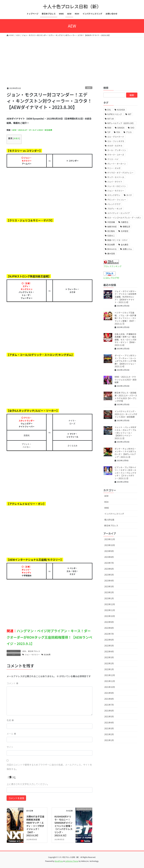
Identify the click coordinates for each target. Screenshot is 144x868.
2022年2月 (109, 663)
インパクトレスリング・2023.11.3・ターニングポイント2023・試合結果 (126, 414)
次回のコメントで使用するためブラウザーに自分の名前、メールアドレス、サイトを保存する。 (49, 767)
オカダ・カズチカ (115, 146)
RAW (109, 128)
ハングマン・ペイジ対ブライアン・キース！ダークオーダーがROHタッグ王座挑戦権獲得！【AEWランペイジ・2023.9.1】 (49, 637)
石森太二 (111, 236)
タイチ (129, 195)
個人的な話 (109, 520)
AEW (89, 88)
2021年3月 (109, 728)
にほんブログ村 (111, 278)
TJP (109, 132)
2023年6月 (109, 569)
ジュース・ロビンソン (117, 186)
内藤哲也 (125, 222)
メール (11, 734)
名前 (10, 720)
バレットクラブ (114, 204)
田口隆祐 (111, 231)
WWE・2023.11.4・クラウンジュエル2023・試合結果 (126, 380)
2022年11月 (110, 610)
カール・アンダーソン (117, 150)
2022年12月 (110, 604)
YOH (118, 132)
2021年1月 (109, 740)
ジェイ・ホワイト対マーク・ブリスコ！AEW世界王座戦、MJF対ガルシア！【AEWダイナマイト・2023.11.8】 (126, 297)
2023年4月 (109, 581)
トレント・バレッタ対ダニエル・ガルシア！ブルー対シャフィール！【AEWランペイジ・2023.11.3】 (125, 433)
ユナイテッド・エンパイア (119, 213)
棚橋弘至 (126, 227)
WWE (107, 508)
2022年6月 (109, 640)
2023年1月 (109, 598)
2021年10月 (110, 687)
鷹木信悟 (111, 254)
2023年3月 (109, 586)
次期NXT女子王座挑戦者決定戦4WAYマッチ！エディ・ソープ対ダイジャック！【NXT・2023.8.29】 (35, 826)
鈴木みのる (112, 249)
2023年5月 (109, 575)
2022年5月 (109, 646)
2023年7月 (109, 563)
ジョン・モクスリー (32, 654)
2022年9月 (109, 622)
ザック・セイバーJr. (116, 177)
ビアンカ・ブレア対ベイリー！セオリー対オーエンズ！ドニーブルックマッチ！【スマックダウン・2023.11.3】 (125, 473)
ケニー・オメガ (114, 168)
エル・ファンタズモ (116, 141)
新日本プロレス (34, 651)
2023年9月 (109, 551)
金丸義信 (125, 245)
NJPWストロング (115, 114)
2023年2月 (109, 592)
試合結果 (47, 654)
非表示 (16, 138)
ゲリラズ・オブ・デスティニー (120, 173)
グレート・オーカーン (117, 164)
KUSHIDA (121, 110)
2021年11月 (110, 681)
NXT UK (111, 119)
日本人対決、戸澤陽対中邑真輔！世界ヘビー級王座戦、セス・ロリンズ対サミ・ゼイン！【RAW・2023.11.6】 (126, 340)
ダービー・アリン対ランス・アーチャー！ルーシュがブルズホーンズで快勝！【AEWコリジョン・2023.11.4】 (126, 361)
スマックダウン (114, 195)
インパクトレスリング (114, 514)
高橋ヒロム (127, 249)
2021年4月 (109, 723)
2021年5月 (109, 716)
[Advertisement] (72, 58)
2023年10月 (110, 545)
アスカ (129, 132)
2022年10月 (110, 616)
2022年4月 (109, 651)
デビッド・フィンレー (117, 200)
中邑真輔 (111, 222)
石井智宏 (125, 231)
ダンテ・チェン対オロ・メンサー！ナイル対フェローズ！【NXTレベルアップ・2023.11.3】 (125, 453)
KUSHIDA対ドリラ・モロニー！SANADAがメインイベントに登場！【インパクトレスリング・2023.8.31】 (63, 826)
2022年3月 (109, 657)
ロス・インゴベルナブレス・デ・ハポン (124, 218)
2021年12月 (110, 675)
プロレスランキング (112, 266)
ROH (106, 502)
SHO (132, 128)
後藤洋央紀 (112, 227)
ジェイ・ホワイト (115, 182)
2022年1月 (109, 669)
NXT (130, 114)
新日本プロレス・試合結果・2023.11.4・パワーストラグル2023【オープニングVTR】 (126, 397)
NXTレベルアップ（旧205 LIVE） (121, 123)
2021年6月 (109, 711)
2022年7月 (109, 634)
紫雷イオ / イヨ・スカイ (117, 240)
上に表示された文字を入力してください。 (28, 784)
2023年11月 (110, 539)
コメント (13, 683)
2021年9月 (109, 693)
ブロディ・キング (115, 209)
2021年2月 (109, 734)
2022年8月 (109, 628)
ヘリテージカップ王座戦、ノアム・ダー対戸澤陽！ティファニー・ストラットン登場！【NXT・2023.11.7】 (125, 318)
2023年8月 (109, 557)
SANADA (121, 128)
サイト (10, 747)
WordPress (59, 861)
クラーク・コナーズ (116, 155)
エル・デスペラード (116, 137)
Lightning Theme (72, 861)
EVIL (109, 110)
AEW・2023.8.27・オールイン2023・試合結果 (32, 130)
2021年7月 (109, 705)
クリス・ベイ (113, 159)
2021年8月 (109, 699)
